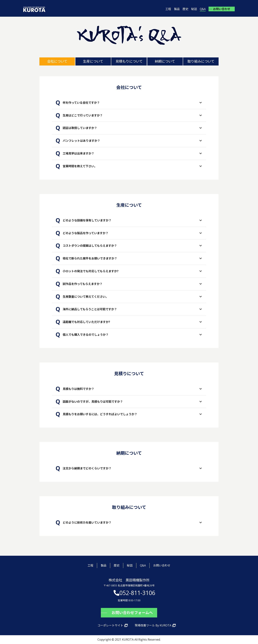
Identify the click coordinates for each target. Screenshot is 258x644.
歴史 (185, 9)
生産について (93, 61)
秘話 (194, 9)
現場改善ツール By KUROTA (153, 625)
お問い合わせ (222, 9)
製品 (177, 9)
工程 (168, 9)
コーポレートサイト (110, 625)
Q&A (203, 9)
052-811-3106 (137, 593)
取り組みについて (201, 61)
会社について (57, 61)
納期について (165, 61)
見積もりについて (129, 61)
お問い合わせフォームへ (132, 613)
